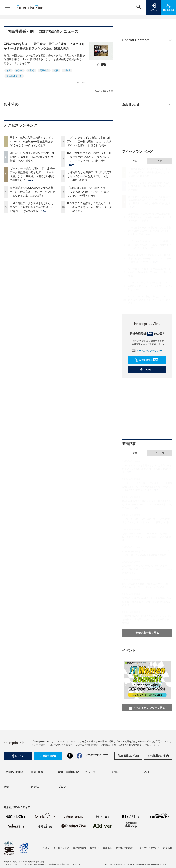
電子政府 (44, 71)
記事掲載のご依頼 (128, 756)
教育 (9, 71)
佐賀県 (67, 71)
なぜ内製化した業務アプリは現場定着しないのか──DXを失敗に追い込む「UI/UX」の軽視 (89, 176)
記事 (135, 453)
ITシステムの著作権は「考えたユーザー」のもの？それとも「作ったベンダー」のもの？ (89, 207)
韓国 (56, 71)
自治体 (19, 71)
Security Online (13, 772)
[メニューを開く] (7, 7)
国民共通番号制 (14, 76)
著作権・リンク (61, 848)
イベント (145, 772)
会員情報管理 (80, 848)
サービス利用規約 (124, 848)
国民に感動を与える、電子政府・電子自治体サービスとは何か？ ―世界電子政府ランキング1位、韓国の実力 (44, 46)
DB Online (37, 772)
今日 (135, 161)
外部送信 (168, 848)
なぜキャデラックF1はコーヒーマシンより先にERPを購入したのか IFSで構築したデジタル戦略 (146, 537)
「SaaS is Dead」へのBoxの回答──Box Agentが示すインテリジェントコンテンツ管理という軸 (89, 192)
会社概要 (107, 848)
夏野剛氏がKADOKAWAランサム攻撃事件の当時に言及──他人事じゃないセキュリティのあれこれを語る (32, 192)
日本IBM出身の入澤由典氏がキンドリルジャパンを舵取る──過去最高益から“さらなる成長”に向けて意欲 (32, 141)
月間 (160, 161)
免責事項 (95, 848)
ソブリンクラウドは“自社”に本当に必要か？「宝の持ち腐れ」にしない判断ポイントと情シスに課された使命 (89, 141)
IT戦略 (31, 71)
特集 (6, 787)
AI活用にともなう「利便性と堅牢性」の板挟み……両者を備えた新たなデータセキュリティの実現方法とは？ (147, 569)
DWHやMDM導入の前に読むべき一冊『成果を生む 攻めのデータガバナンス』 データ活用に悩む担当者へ (89, 157)
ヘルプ (46, 848)
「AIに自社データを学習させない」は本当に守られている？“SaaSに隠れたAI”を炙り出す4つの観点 (32, 207)
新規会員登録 (146, 360)
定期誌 (35, 787)
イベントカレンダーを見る (147, 708)
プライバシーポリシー (148, 848)
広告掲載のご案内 (158, 756)
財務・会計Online (69, 772)
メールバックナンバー (147, 351)
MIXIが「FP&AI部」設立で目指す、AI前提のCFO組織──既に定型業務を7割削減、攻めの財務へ (32, 157)
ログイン (147, 369)
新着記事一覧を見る (147, 633)
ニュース (160, 453)
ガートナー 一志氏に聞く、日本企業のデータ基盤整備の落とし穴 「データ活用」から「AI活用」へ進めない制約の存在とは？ (150, 200)
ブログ (62, 787)
